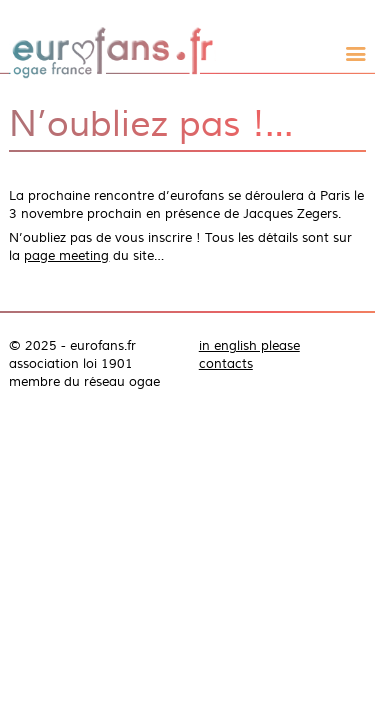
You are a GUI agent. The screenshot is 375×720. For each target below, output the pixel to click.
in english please (249, 346)
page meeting (66, 256)
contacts (226, 364)
